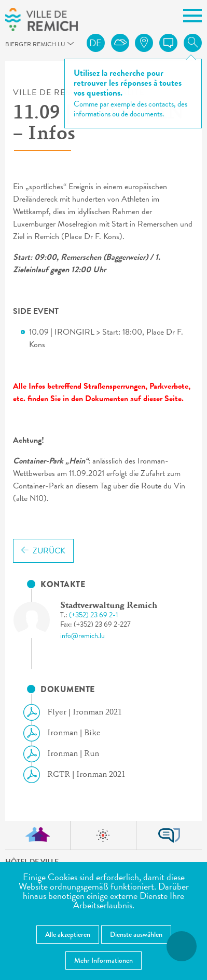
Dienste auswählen (136, 934)
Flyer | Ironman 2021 (77, 712)
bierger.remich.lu (10, 47)
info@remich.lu (82, 636)
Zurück (43, 551)
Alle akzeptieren (68, 934)
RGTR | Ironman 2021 (79, 775)
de (95, 43)
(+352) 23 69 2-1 (94, 615)
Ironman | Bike (66, 733)
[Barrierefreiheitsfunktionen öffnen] (182, 946)
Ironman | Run (65, 754)
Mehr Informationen (103, 960)
